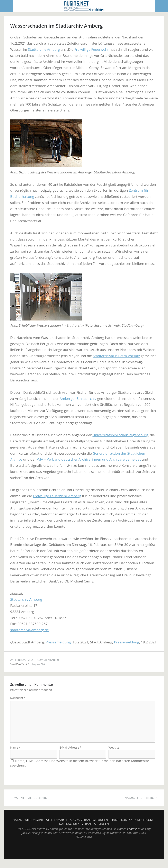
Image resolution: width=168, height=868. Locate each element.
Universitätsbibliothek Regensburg (120, 435)
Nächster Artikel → (141, 803)
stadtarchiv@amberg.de (30, 630)
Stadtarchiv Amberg (44, 49)
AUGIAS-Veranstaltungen (89, 825)
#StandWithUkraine (29, 825)
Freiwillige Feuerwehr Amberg (57, 496)
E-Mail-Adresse (70, 753)
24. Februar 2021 (22, 660)
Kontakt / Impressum (137, 825)
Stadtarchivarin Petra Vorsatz (116, 356)
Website (114, 753)
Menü (7, 6)
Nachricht (18, 698)
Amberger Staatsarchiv (78, 399)
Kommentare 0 (48, 660)
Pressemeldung (58, 642)
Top (84, 854)
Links (114, 825)
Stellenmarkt (57, 825)
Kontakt (132, 834)
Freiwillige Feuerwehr (92, 49)
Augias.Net (38, 664)
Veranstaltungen (95, 829)
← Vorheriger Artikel (29, 803)
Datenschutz (69, 829)
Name (15, 753)
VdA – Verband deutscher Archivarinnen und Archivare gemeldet (89, 459)
